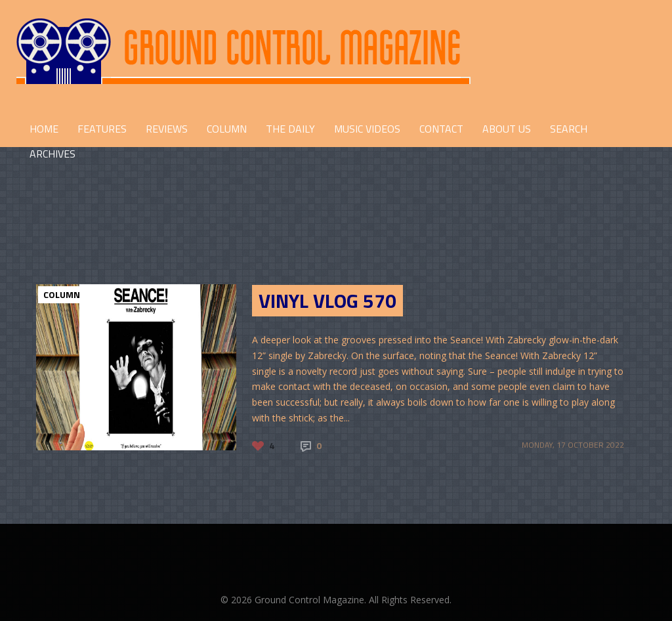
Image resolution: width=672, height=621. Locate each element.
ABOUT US (507, 129)
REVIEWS (167, 129)
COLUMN (227, 129)
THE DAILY (290, 129)
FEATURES (102, 129)
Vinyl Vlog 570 (327, 301)
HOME (44, 129)
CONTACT (441, 129)
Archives (52, 154)
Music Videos (367, 129)
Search (569, 129)
